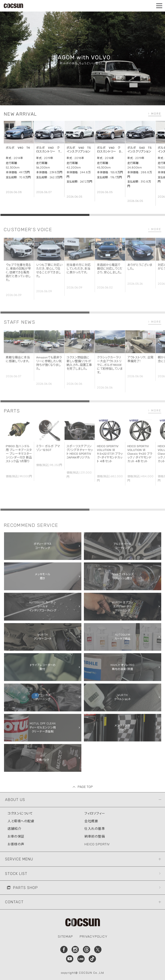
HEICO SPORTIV (97, 844)
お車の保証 (16, 836)
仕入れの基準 (95, 829)
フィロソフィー (95, 813)
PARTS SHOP (25, 888)
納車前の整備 (95, 836)
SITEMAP (65, 936)
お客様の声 (16, 844)
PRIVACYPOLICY (94, 936)
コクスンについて (20, 813)
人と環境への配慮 (21, 821)
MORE (156, 114)
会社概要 (91, 821)
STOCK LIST (16, 874)
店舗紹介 (14, 829)
